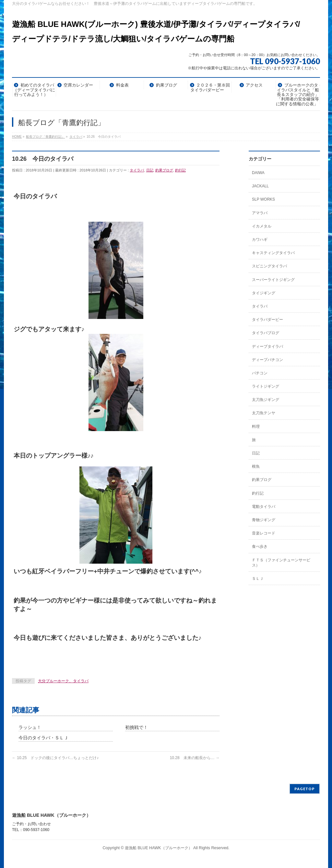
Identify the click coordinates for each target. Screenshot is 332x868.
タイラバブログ (266, 333)
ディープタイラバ (267, 346)
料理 (256, 427)
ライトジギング (266, 386)
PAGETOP (305, 789)
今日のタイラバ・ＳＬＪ (43, 738)
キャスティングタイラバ (273, 253)
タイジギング (264, 293)
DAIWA (258, 173)
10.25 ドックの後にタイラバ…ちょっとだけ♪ (55, 758)
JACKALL (260, 186)
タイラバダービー (267, 320)
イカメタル (262, 226)
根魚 (256, 466)
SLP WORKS (263, 199)
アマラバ (260, 213)
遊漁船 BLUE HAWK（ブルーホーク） (159, 848)
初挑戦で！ (136, 727)
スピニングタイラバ (269, 266)
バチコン (260, 373)
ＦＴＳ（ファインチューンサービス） (281, 563)
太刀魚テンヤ (264, 413)
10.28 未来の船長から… (195, 758)
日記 (150, 170)
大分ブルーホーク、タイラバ (63, 681)
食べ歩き (260, 546)
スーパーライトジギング (273, 280)
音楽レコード (264, 533)
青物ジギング (264, 520)
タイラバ (137, 170)
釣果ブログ (164, 170)
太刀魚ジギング (266, 400)
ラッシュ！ (30, 727)
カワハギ (260, 240)
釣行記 (180, 170)
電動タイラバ (264, 507)
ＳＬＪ (258, 579)
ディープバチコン (267, 360)
